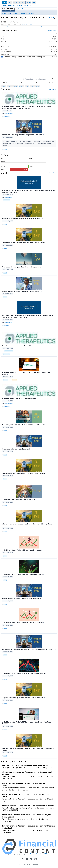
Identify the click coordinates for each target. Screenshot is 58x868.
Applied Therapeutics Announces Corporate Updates (19, 398)
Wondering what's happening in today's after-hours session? (22, 599)
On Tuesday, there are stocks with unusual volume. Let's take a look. (24, 425)
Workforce (14, 380)
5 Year (38, 86)
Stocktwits (6, 380)
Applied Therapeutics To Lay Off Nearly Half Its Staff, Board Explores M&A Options (26, 373)
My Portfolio (32, 14)
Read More (52, 173)
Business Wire (6, 325)
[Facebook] (27, 859)
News (26, 27)
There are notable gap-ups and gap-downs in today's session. (22, 267)
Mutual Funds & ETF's (19, 2)
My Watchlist (15, 14)
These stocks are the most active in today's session (19, 500)
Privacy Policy (34, 854)
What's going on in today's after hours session (17, 449)
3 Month (21, 86)
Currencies (20, 5)
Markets (4, 2)
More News (52, 89)
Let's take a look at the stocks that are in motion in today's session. (24, 243)
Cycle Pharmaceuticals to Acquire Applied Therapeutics (20, 346)
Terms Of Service (45, 854)
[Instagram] (35, 859)
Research (44, 27)
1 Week (9, 86)
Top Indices (24, 14)
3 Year (32, 86)
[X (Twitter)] (23, 859)
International (27, 5)
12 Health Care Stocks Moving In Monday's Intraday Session (22, 550)
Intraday (3, 86)
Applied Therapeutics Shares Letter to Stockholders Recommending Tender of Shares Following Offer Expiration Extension (27, 107)
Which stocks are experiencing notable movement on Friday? (22, 219)
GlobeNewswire (7, 116)
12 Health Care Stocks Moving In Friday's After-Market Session (23, 623)
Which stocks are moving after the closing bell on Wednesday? (23, 135)
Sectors (29, 2)
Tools (34, 2)
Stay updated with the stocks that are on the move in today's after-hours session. (29, 649)
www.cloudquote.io (42, 850)
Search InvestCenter (20, 9)
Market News (12, 5)
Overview (4, 5)
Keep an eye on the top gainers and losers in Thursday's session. (23, 698)
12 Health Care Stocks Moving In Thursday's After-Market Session (24, 674)
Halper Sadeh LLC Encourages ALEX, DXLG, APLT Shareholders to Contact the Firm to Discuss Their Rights (29, 191)
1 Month (15, 86)
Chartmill (5, 149)
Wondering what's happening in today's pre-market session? (22, 291)
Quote (9, 27)
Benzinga (5, 556)
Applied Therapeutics (9, 114)
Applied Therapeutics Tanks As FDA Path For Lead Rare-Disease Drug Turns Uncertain (26, 723)
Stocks (10, 2)
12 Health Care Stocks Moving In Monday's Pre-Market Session (23, 574)
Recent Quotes (6, 14)
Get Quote (8, 11)
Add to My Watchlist (30, 24)
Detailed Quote (51, 31)
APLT (52, 17)
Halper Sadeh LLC (8, 197)
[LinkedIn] (31, 859)
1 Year (27, 86)
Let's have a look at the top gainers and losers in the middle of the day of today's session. (28, 525)
